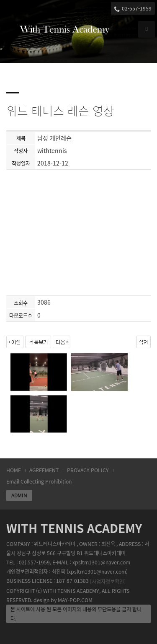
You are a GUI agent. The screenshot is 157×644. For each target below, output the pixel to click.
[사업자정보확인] (108, 582)
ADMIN (19, 495)
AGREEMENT (44, 470)
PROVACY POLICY (88, 470)
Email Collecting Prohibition (39, 481)
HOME (14, 470)
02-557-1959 (133, 9)
